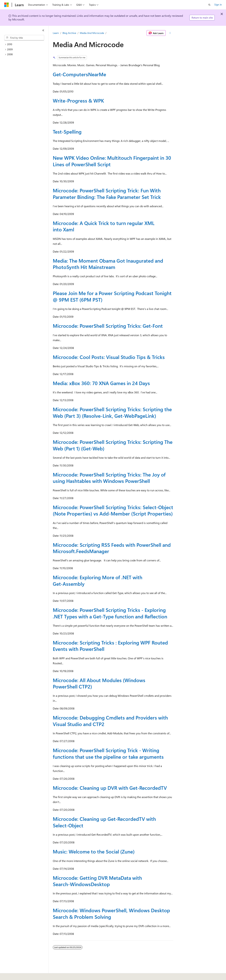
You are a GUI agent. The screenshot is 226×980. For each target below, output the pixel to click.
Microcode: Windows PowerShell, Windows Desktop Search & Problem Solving (111, 913)
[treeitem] (26, 44)
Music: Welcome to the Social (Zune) (94, 851)
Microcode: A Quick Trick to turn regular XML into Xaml (104, 226)
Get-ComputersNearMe (79, 74)
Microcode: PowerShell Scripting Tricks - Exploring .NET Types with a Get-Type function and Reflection (110, 613)
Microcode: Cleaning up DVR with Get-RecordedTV (110, 788)
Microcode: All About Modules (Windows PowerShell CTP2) (99, 683)
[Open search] (209, 5)
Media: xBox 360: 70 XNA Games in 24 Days (101, 383)
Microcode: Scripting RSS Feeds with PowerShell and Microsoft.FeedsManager (112, 548)
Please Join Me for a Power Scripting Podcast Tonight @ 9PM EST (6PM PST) (112, 296)
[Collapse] (43, 30)
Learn (56, 33)
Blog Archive (69, 33)
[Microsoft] (7, 5)
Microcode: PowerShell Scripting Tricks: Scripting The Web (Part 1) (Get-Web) (113, 445)
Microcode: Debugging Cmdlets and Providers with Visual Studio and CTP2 (110, 721)
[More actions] (170, 33)
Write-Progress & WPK (78, 101)
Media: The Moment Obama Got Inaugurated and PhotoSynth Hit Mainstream (108, 264)
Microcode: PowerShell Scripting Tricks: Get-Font (108, 326)
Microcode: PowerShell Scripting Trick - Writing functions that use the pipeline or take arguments (108, 753)
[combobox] (24, 38)
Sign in (218, 5)
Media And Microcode (92, 33)
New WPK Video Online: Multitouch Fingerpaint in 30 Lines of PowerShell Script (112, 161)
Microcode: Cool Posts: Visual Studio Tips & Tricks (109, 357)
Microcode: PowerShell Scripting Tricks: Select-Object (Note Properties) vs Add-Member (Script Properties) (113, 510)
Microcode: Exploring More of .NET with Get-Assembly (98, 580)
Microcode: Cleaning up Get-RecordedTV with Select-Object (104, 822)
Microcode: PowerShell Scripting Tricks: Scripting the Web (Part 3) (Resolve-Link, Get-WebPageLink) (112, 412)
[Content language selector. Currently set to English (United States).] (20, 975)
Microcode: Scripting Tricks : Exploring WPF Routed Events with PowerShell (110, 646)
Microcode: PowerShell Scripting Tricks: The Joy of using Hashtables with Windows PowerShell (109, 478)
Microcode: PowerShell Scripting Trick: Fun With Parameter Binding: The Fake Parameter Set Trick (107, 194)
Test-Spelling (67, 132)
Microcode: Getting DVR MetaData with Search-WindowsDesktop (97, 881)
